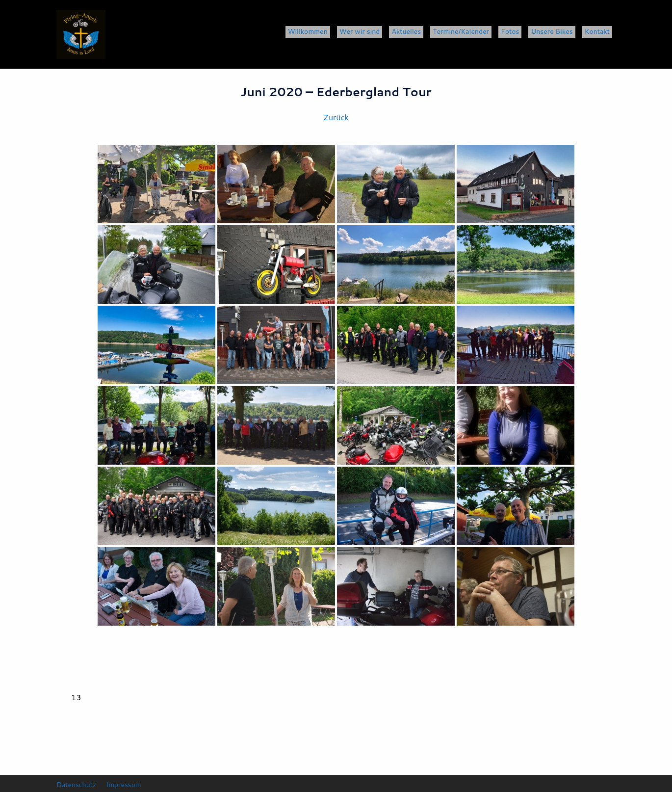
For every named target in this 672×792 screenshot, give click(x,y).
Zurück (336, 117)
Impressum (124, 784)
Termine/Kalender (461, 31)
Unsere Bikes (552, 31)
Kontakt (597, 31)
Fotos (510, 31)
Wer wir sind (360, 31)
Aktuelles (406, 31)
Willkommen (308, 31)
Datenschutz (77, 784)
